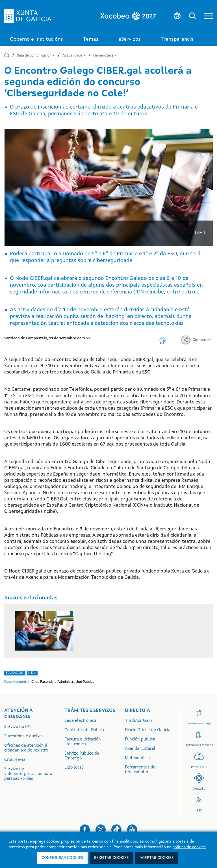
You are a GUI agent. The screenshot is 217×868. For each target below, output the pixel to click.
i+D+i (32, 673)
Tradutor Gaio (138, 721)
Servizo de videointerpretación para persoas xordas (28, 774)
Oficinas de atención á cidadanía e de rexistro (26, 748)
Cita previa (15, 760)
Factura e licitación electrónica (83, 742)
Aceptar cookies (157, 858)
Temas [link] (91, 39)
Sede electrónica (80, 721)
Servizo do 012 (18, 727)
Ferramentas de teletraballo (140, 770)
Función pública (140, 739)
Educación (15, 673)
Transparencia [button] (177, 39)
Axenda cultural (140, 749)
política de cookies (189, 847)
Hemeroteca (105, 56)
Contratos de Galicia (84, 730)
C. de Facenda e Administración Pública (63, 682)
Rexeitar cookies (111, 858)
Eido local (74, 768)
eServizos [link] (130, 39)
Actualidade (74, 56)
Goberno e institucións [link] (36, 39)
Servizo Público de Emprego (82, 756)
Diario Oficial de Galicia (148, 730)
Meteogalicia (137, 758)
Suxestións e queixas (24, 736)
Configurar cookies (62, 858)
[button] (209, 16)
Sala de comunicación (36, 56)
